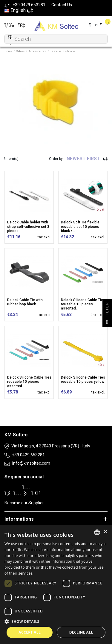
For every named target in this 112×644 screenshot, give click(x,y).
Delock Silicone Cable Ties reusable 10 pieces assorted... (83, 304)
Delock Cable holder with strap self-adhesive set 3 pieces (28, 227)
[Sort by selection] (87, 159)
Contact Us (62, 5)
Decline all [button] (81, 632)
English (19, 10)
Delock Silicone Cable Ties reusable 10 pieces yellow (83, 379)
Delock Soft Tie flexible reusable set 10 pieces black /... (80, 227)
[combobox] (97, 532)
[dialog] (56, 584)
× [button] (105, 532)
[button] (56, 621)
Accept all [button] (30, 632)
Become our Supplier (24, 503)
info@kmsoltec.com (31, 463)
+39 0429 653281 (28, 455)
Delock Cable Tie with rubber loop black (25, 302)
